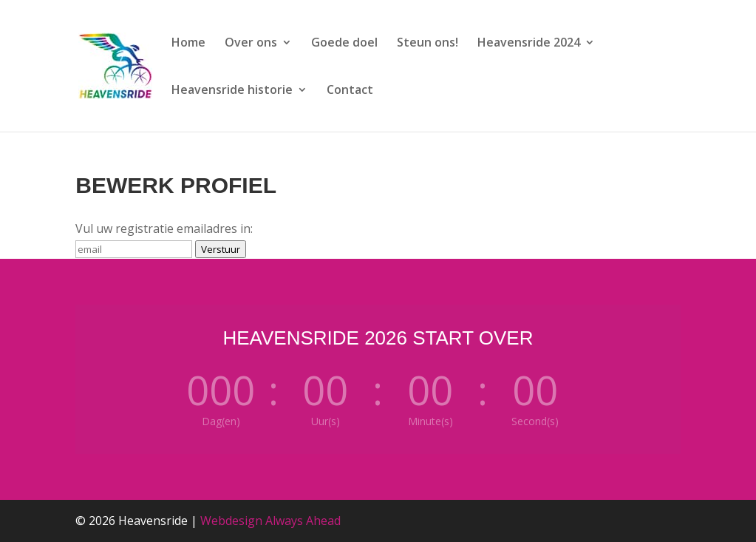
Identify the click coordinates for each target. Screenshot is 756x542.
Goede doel (344, 44)
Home (188, 44)
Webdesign (231, 521)
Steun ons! (428, 44)
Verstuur (221, 249)
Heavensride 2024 (529, 44)
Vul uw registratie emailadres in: (164, 228)
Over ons (251, 44)
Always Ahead (303, 521)
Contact (350, 91)
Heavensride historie (232, 91)
